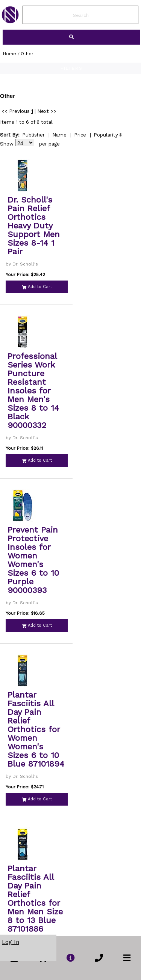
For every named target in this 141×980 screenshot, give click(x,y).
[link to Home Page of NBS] (10, 21)
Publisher (33, 135)
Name (59, 135)
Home (10, 54)
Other (27, 54)
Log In (11, 942)
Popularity (106, 135)
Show (7, 144)
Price (80, 135)
